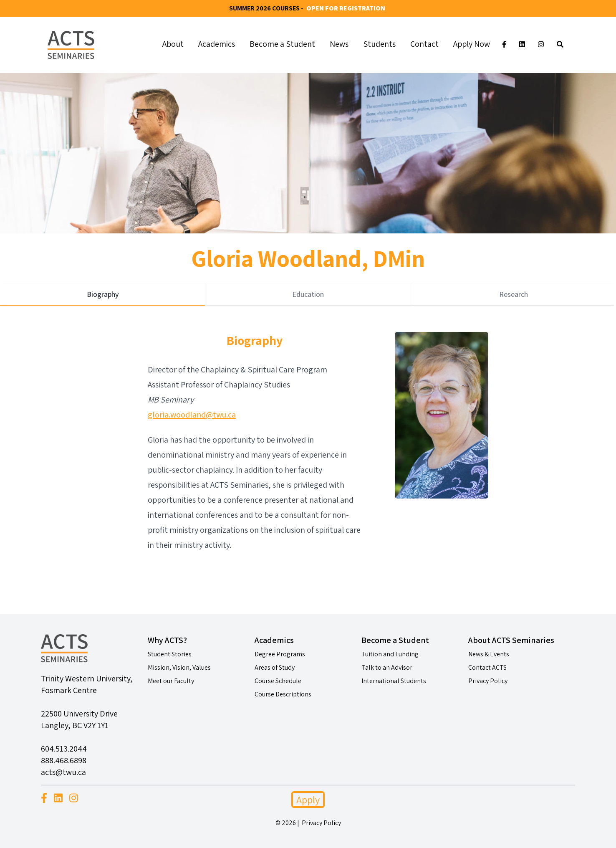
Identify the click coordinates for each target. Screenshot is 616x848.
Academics (217, 44)
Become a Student (282, 44)
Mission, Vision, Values (179, 667)
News (339, 44)
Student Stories (170, 654)
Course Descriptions (283, 694)
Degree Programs (280, 654)
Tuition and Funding (390, 654)
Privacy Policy (488, 681)
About (173, 44)
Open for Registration (346, 8)
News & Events (489, 654)
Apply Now (472, 44)
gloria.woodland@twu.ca (192, 415)
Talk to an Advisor (387, 667)
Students (379, 44)
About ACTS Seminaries (511, 640)
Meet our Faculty (171, 681)
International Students (394, 681)
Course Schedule (278, 681)
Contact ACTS (487, 667)
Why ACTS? (167, 640)
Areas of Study (275, 667)
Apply (308, 800)
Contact (424, 44)
